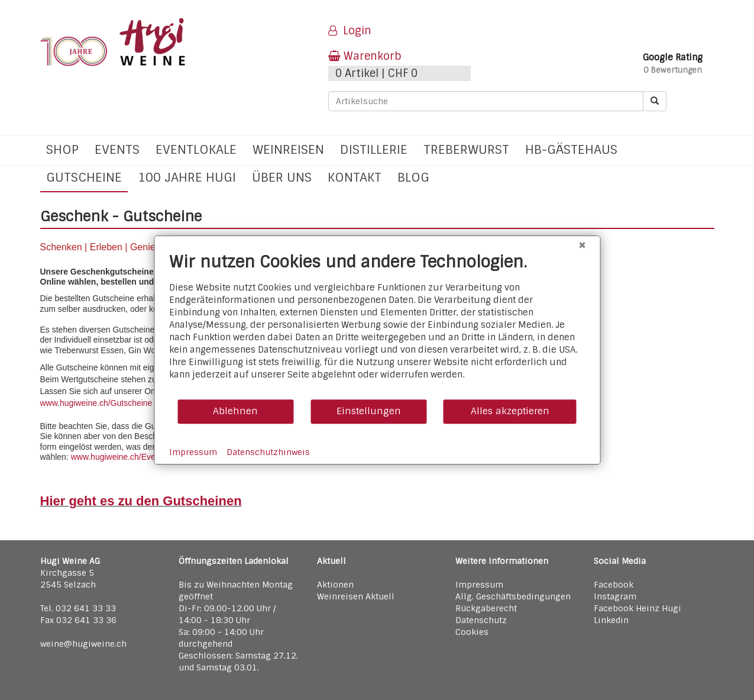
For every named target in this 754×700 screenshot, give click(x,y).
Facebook (614, 585)
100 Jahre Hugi (187, 177)
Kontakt (355, 177)
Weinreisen (288, 149)
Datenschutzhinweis (268, 452)
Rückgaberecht (486, 608)
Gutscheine (84, 177)
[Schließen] (582, 245)
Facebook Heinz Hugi (637, 608)
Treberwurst (466, 149)
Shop (62, 149)
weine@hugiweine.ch (83, 644)
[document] (377, 325)
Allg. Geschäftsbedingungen (513, 596)
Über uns (282, 177)
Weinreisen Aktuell (356, 596)
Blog (413, 177)
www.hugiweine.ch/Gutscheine (96, 403)
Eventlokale (196, 149)
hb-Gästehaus (571, 149)
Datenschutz (481, 620)
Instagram (615, 596)
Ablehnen (235, 411)
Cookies (472, 632)
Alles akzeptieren (510, 411)
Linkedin (611, 620)
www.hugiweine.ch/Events (119, 457)
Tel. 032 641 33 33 (78, 608)
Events (117, 149)
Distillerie (374, 149)
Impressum (479, 585)
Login (350, 31)
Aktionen (335, 585)
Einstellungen (369, 411)
